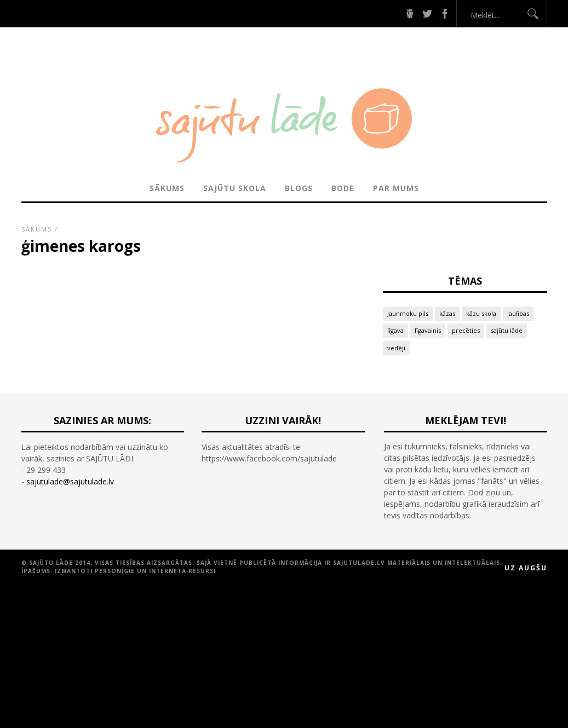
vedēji (396, 348)
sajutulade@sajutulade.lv (70, 481)
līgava (395, 330)
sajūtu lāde (507, 330)
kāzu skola (481, 313)
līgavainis (428, 330)
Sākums (167, 188)
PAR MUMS (396, 188)
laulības (518, 313)
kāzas (447, 313)
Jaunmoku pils (408, 313)
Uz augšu (526, 568)
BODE (343, 188)
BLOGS (299, 188)
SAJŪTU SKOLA (235, 188)
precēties (466, 330)
